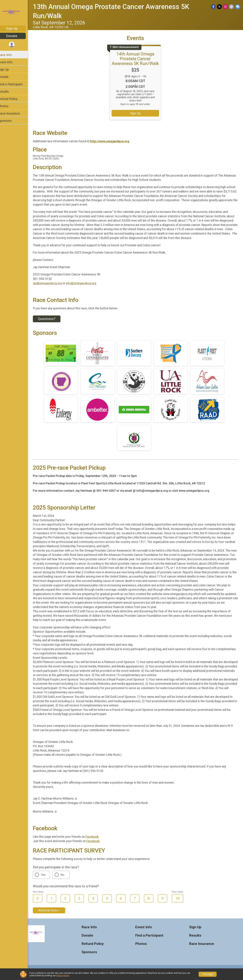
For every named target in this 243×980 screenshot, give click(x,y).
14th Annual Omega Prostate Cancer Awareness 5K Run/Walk (138, 59)
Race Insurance (14, 113)
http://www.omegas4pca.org (114, 141)
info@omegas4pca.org (85, 283)
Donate (16, 36)
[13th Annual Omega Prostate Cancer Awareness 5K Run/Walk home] (16, 13)
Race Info (9, 55)
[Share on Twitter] (220, 7)
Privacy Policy (63, 976)
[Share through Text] (238, 7)
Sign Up (16, 28)
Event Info (10, 62)
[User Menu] (16, 45)
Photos (8, 106)
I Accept (208, 974)
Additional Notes (53, 915)
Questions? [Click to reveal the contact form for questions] (51, 319)
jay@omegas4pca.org (52, 283)
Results (8, 92)
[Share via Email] (232, 7)
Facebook (96, 841)
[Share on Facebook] (214, 7)
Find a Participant (15, 84)
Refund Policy (12, 99)
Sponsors (9, 121)
